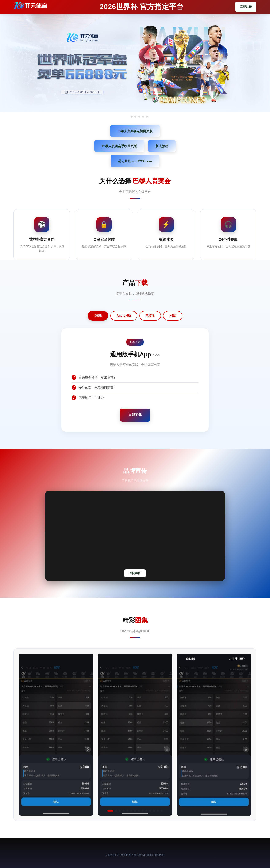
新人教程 (162, 146)
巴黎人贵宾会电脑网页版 (135, 131)
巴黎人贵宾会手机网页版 (119, 146)
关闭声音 (135, 573)
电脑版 (150, 316)
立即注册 (246, 7)
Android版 (124, 316)
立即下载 (135, 415)
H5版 (173, 316)
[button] (110, 811)
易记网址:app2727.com (135, 161)
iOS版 (98, 316)
